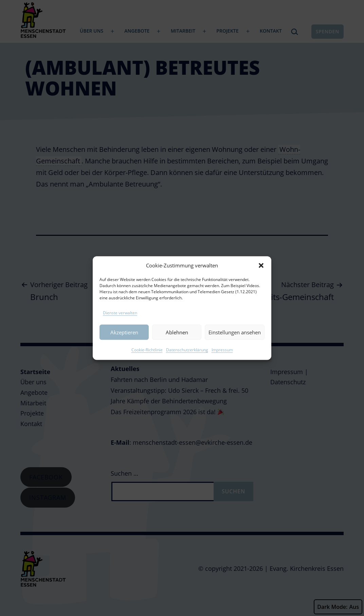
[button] (261, 274)
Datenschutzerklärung (187, 359)
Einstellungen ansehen (235, 341)
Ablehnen (177, 341)
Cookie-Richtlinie (147, 359)
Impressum (222, 359)
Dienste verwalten (120, 322)
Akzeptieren (124, 341)
